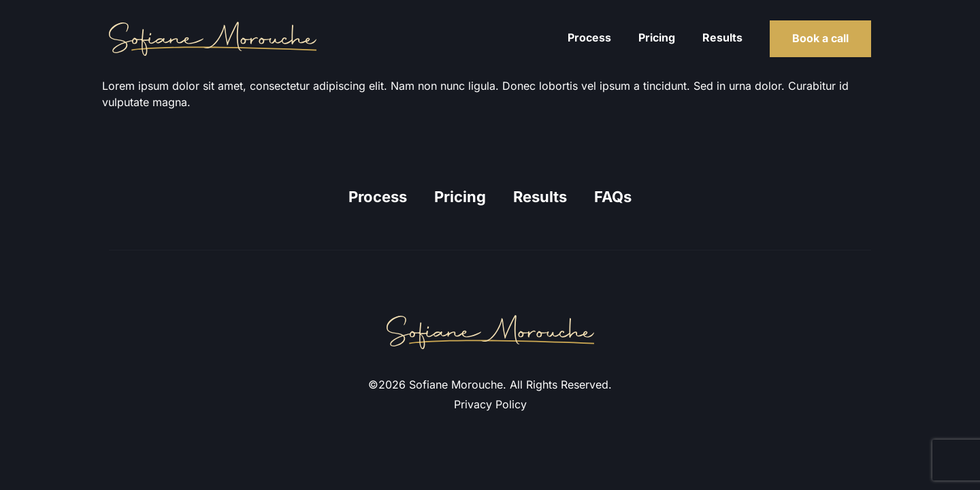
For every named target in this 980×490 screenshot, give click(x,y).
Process (589, 37)
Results (722, 37)
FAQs (613, 197)
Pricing (657, 37)
